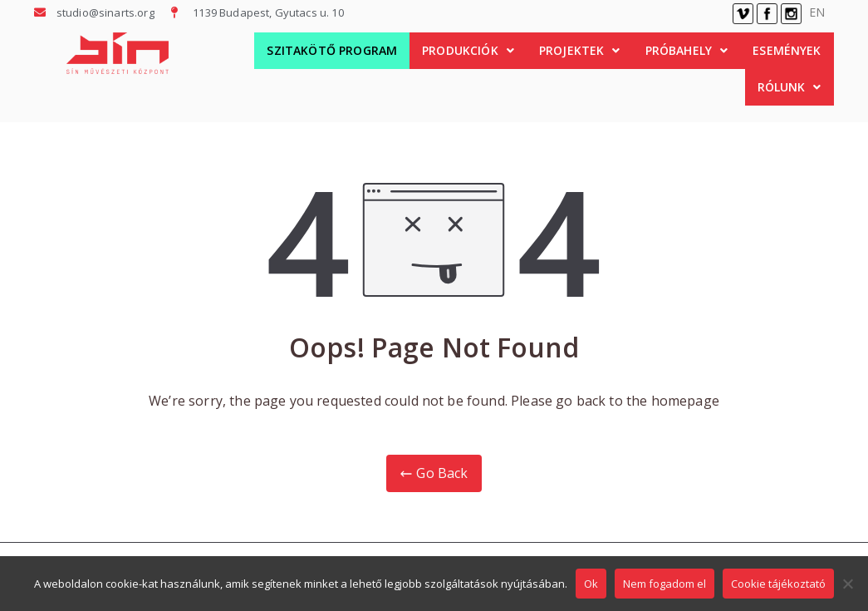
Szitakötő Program (332, 50)
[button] (468, 51)
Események (787, 50)
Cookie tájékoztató (778, 584)
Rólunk (790, 87)
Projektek (580, 50)
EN (817, 12)
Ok (591, 584)
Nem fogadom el (664, 584)
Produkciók (468, 50)
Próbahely (687, 50)
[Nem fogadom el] (847, 584)
